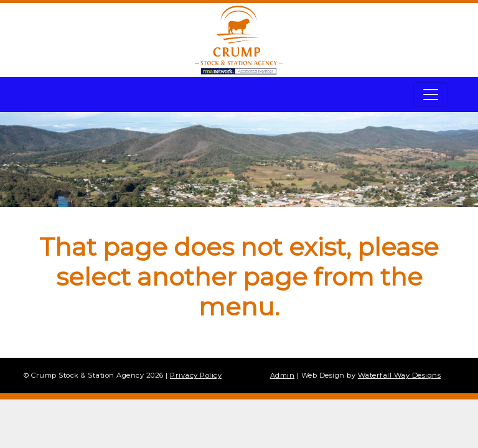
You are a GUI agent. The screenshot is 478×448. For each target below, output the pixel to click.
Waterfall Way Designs (400, 375)
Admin (283, 375)
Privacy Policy (196, 375)
